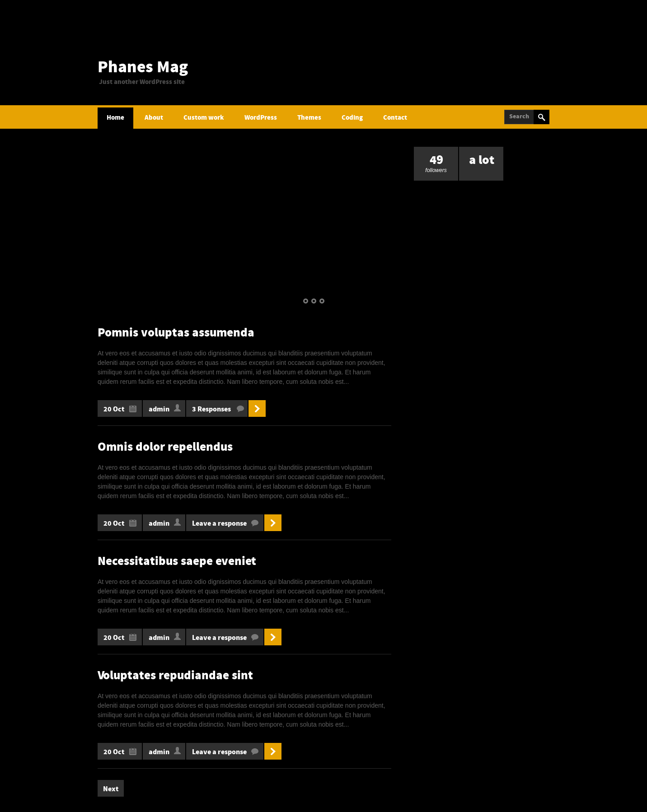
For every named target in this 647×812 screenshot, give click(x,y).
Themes (309, 118)
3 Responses (211, 410)
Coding (352, 118)
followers (436, 160)
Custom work (204, 118)
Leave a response (219, 524)
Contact (395, 118)
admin (159, 410)
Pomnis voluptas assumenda (176, 334)
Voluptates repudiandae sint (175, 676)
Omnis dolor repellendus (165, 448)
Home (115, 118)
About (154, 118)
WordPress (261, 118)
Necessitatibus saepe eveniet (177, 562)
